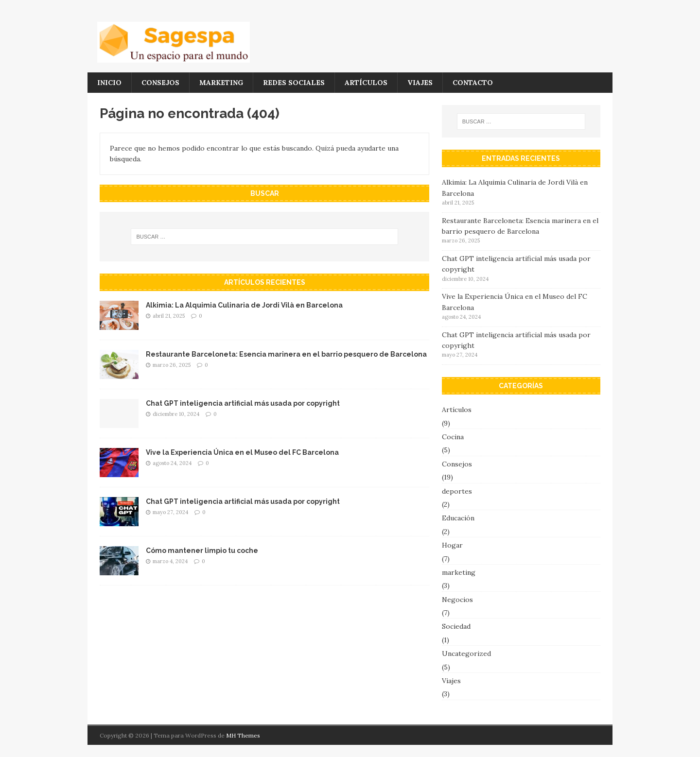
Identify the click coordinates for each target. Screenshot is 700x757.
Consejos (160, 83)
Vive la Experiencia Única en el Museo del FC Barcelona (242, 452)
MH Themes (243, 735)
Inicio (109, 83)
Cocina (453, 437)
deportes (457, 491)
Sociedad (456, 626)
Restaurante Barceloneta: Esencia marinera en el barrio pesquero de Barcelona (286, 354)
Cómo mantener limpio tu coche (202, 551)
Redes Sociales (294, 83)
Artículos (366, 83)
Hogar (452, 545)
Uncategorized (466, 654)
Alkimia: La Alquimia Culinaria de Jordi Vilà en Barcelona (244, 305)
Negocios (457, 600)
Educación (458, 518)
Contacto (473, 83)
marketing (221, 83)
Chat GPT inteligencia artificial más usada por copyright (243, 403)
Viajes (420, 83)
